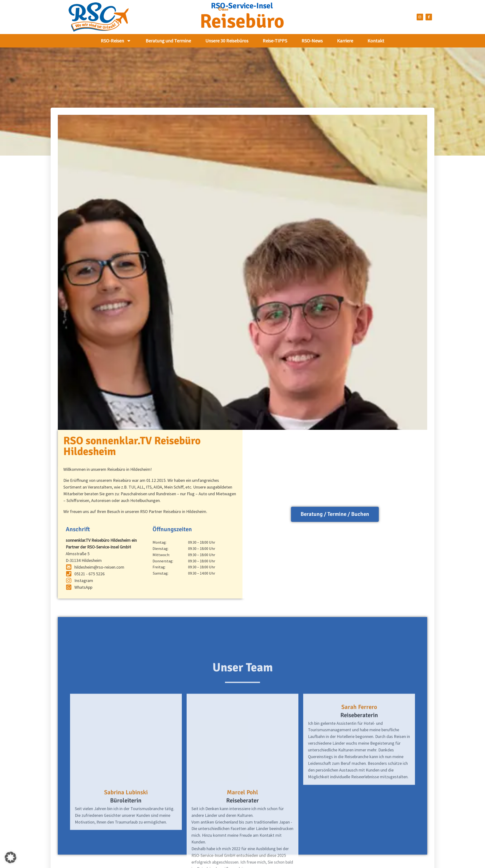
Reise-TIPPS (275, 41)
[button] (11, 857)
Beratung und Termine (168, 41)
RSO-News (312, 41)
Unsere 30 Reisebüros (227, 41)
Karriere (345, 41)
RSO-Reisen (116, 41)
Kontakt (376, 41)
